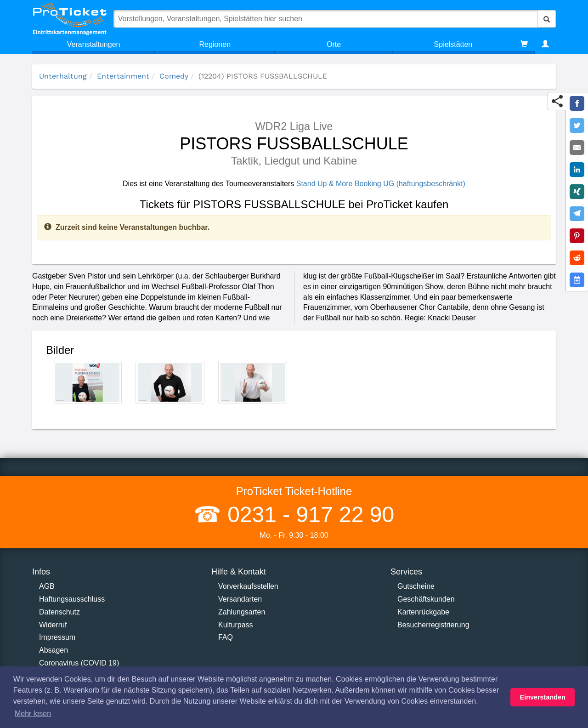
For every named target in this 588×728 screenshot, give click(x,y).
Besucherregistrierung (433, 625)
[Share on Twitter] (577, 125)
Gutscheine (416, 586)
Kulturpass (236, 625)
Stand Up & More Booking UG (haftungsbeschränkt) (381, 184)
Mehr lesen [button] (33, 714)
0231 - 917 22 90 (308, 515)
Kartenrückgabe (423, 612)
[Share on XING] (577, 192)
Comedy (174, 76)
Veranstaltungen (94, 44)
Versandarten (240, 599)
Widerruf (53, 625)
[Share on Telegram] (577, 214)
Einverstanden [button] (543, 697)
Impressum (57, 637)
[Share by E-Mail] (577, 148)
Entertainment (123, 76)
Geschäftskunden (426, 599)
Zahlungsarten (242, 612)
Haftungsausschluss (72, 599)
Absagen (54, 650)
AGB (47, 586)
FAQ (226, 637)
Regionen (215, 44)
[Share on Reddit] (577, 258)
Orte (334, 44)
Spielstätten (453, 44)
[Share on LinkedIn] (577, 170)
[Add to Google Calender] (577, 280)
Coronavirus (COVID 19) (79, 663)
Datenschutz (59, 612)
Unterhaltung (63, 76)
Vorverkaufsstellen (248, 586)
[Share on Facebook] (577, 103)
